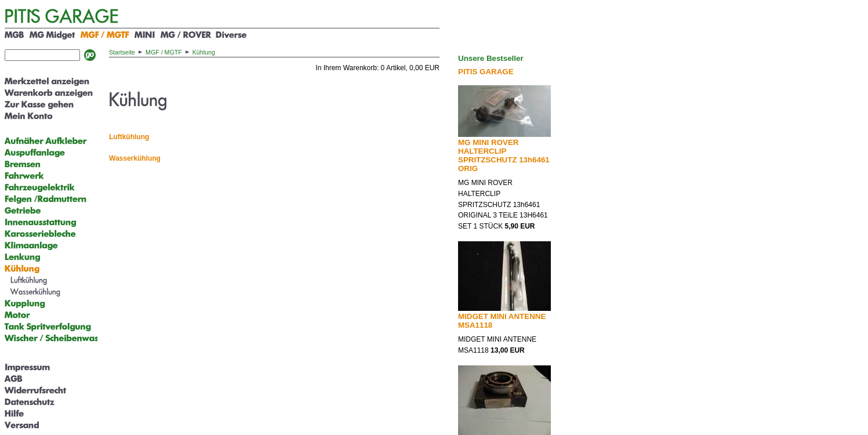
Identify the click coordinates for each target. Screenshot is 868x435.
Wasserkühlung (135, 158)
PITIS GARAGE (486, 72)
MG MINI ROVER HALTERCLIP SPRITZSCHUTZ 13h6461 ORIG (504, 155)
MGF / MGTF (164, 52)
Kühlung (204, 52)
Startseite (122, 52)
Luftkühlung (129, 137)
